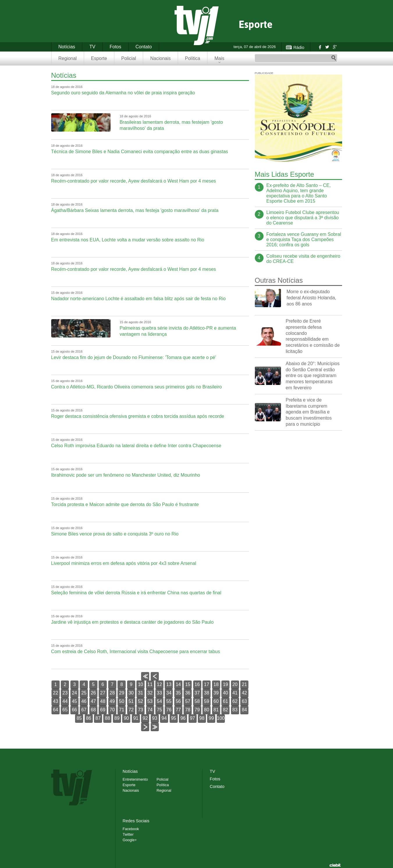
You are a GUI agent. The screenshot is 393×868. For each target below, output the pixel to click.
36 (188, 693)
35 (178, 693)
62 (235, 701)
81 (216, 710)
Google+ (335, 47)
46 (84, 701)
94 (164, 718)
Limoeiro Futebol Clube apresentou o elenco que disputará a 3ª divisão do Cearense (303, 218)
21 (244, 684)
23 (65, 693)
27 (103, 693)
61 (225, 701)
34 (169, 693)
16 (197, 684)
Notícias (67, 47)
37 (197, 693)
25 (84, 693)
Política (193, 58)
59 (207, 701)
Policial (129, 58)
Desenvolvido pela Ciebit (335, 865)
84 (244, 710)
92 (145, 718)
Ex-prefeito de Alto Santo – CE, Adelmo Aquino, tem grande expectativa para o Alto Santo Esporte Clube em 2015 (299, 193)
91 (136, 718)
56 (178, 701)
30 (131, 693)
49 (112, 701)
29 (122, 693)
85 (79, 718)
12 (159, 684)
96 (183, 718)
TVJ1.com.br (197, 25)
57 (188, 701)
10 (141, 684)
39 (216, 693)
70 (112, 710)
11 (150, 684)
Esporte (99, 58)
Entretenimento (135, 779)
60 (216, 701)
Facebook (319, 47)
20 (235, 684)
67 (84, 710)
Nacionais (160, 58)
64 (56, 710)
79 (197, 710)
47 (93, 701)
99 (211, 718)
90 (126, 718)
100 (221, 718)
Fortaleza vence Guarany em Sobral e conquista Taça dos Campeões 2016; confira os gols (304, 239)
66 (74, 710)
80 (207, 710)
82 (225, 710)
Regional (68, 58)
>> (155, 731)
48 (103, 701)
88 (108, 718)
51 (131, 701)
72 (131, 710)
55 (169, 701)
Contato (144, 47)
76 (169, 710)
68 (93, 710)
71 (122, 710)
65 (65, 710)
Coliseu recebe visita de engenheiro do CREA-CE (303, 259)
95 (174, 718)
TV (92, 47)
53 (150, 701)
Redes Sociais (136, 821)
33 (159, 693)
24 (74, 693)
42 (244, 693)
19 (225, 684)
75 (159, 710)
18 (216, 684)
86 (89, 718)
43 (56, 701)
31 (141, 693)
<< (145, 680)
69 (103, 710)
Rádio (299, 47)
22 (56, 693)
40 (225, 693)
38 (207, 693)
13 (169, 684)
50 (122, 701)
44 (65, 701)
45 (74, 701)
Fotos (115, 47)
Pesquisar (334, 58)
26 (93, 693)
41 (235, 693)
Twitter (327, 47)
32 (150, 693)
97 (193, 718)
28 (112, 693)
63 (244, 701)
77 (178, 710)
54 (159, 701)
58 (197, 701)
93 (155, 718)
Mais (219, 58)
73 (141, 710)
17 (207, 684)
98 (202, 718)
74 (150, 710)
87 (98, 718)
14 (178, 684)
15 (188, 684)
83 (235, 710)
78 (188, 710)
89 (117, 718)
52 (141, 701)
